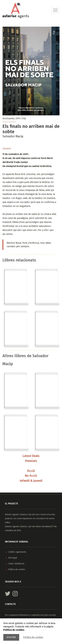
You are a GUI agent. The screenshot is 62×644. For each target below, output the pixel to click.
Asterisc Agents (12, 515)
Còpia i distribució (16, 564)
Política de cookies (33, 637)
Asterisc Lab (26, 515)
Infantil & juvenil (31, 481)
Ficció (31, 471)
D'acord (11, 637)
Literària (7, 149)
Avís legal (13, 558)
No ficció (31, 476)
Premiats (31, 461)
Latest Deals (31, 456)
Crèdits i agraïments (17, 552)
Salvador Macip (13, 136)
